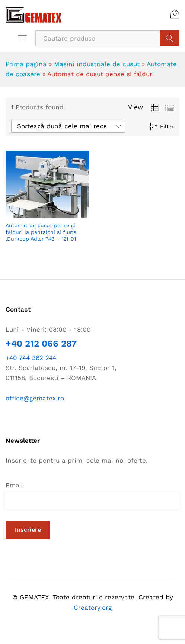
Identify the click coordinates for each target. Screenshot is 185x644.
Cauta (170, 38)
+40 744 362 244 (31, 358)
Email (92, 495)
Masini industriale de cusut (97, 64)
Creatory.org (93, 608)
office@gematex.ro (35, 398)
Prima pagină (26, 64)
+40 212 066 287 (41, 344)
